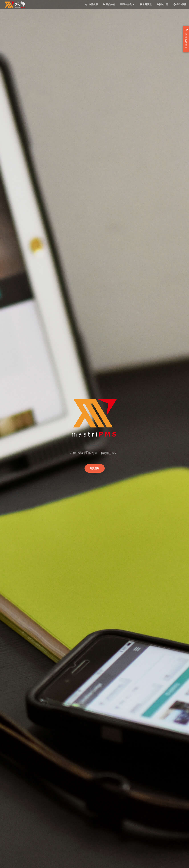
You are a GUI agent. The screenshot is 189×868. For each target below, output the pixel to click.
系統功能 (127, 4)
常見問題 (146, 4)
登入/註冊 (180, 4)
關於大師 (163, 4)
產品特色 (109, 4)
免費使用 (95, 468)
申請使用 (91, 4)
